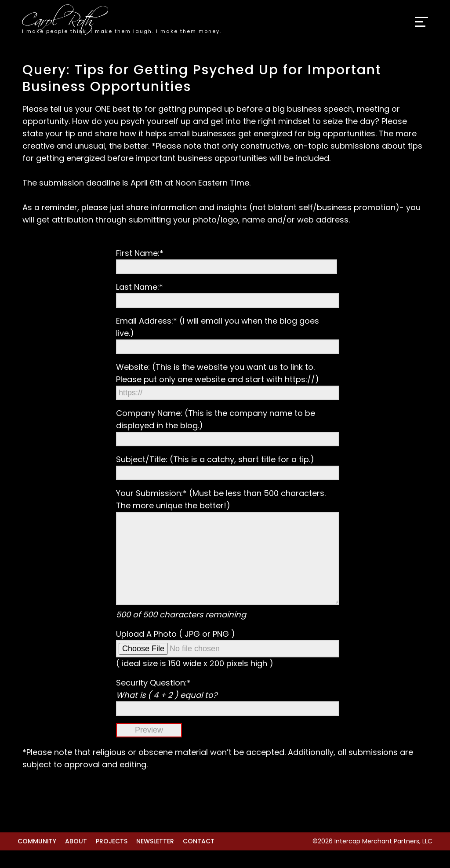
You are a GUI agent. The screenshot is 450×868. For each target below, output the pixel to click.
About (76, 859)
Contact (199, 859)
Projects (112, 859)
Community (37, 859)
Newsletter (155, 859)
